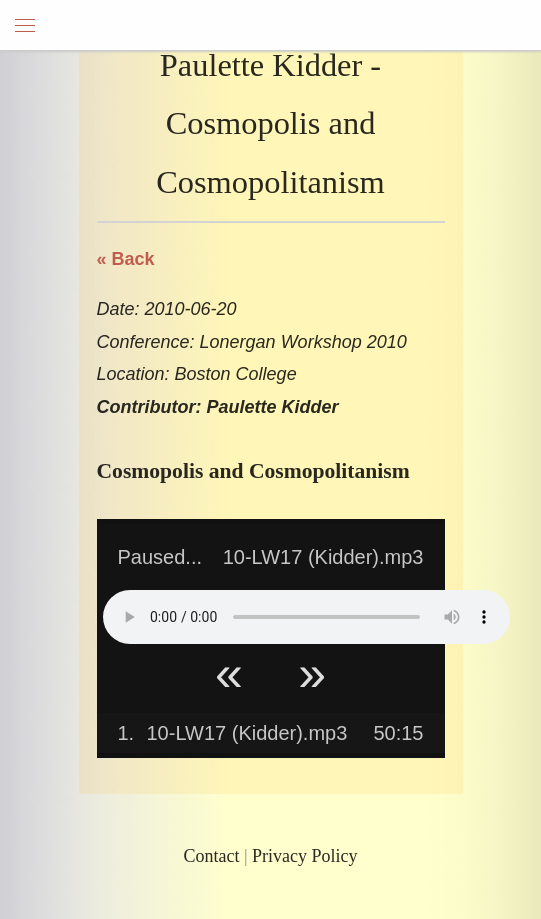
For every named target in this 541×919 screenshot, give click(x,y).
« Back (126, 259)
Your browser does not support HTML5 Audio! (306, 617)
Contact (211, 856)
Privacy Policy (305, 856)
